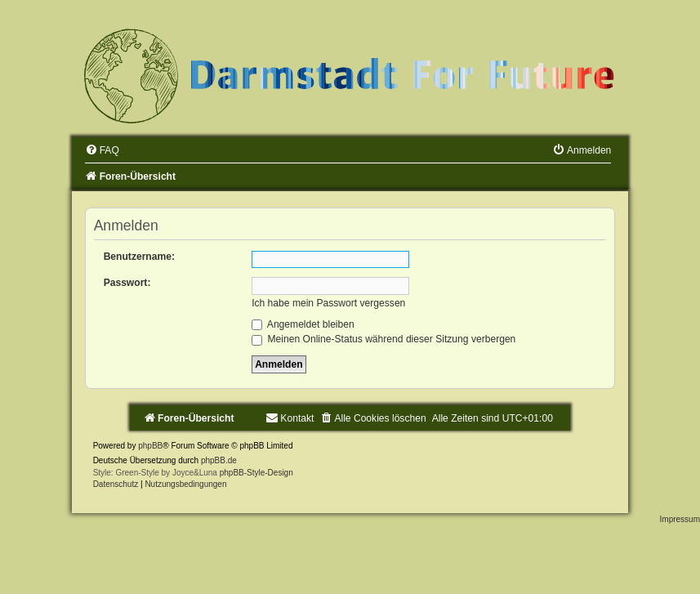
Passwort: (127, 283)
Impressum (680, 519)
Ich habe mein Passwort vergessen (328, 303)
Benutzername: (139, 257)
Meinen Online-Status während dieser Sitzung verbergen (383, 339)
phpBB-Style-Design (256, 473)
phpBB (150, 446)
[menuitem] (102, 150)
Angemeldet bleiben (303, 324)
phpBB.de (219, 460)
